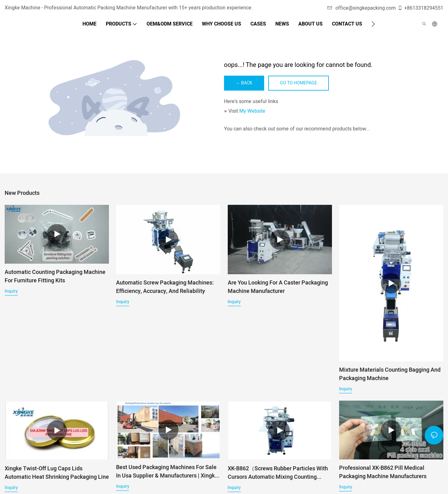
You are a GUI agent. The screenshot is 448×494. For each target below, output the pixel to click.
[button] (373, 24)
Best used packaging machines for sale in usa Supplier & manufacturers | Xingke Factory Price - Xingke (167, 475)
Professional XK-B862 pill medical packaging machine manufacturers (383, 473)
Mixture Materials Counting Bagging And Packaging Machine (390, 374)
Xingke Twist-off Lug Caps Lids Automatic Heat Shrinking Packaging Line (57, 476)
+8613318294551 (420, 8)
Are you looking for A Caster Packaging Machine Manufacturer (278, 287)
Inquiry (11, 291)
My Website (252, 111)
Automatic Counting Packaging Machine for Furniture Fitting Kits (55, 276)
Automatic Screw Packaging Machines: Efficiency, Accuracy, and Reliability (165, 287)
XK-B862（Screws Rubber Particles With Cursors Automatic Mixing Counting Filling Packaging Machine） (278, 476)
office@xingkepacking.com (362, 8)
